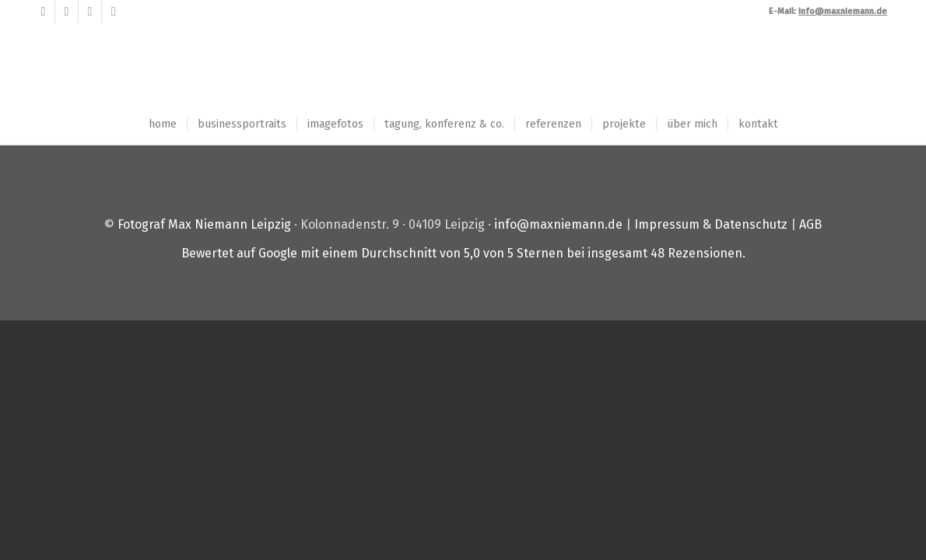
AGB (810, 224)
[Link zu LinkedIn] (90, 12)
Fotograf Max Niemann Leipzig (204, 224)
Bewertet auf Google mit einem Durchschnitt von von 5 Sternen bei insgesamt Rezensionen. (463, 253)
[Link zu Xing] (67, 12)
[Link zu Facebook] (43, 12)
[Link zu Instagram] (114, 12)
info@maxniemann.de (558, 224)
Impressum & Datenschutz (711, 224)
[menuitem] (163, 124)
